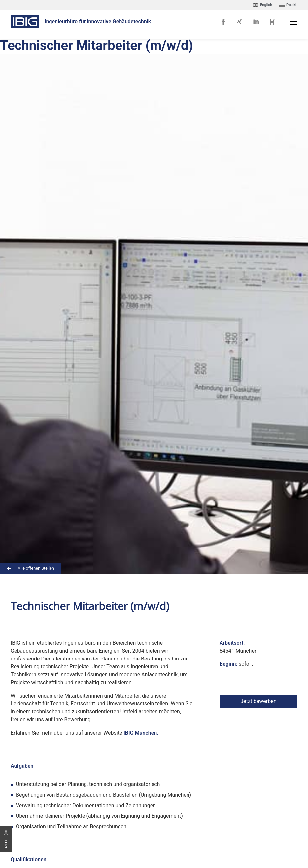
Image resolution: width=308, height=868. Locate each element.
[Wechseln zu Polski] (288, 5)
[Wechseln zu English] (262, 5)
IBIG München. (141, 733)
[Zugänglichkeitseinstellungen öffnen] (6, 839)
